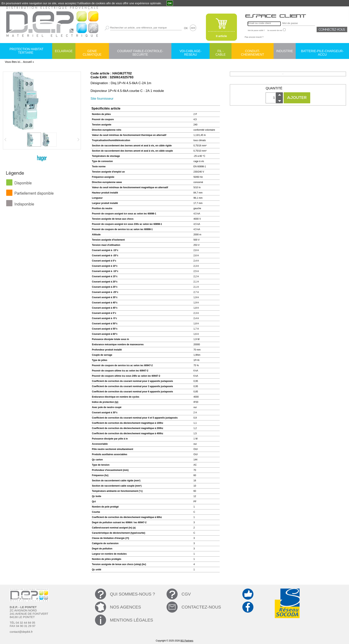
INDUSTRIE (285, 51)
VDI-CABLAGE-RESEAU (190, 51)
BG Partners (187, 641)
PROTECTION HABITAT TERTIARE (26, 51)
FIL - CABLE (220, 51)
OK (186, 28)
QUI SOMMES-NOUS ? (132, 594)
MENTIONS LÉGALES (132, 620)
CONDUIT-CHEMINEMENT (253, 51)
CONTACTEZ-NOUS (201, 607)
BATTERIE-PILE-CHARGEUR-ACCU (322, 51)
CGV (186, 594)
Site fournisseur (102, 99)
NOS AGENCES (125, 607)
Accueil (27, 62)
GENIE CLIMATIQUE (92, 51)
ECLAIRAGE (64, 51)
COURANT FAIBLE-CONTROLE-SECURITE (140, 51)
